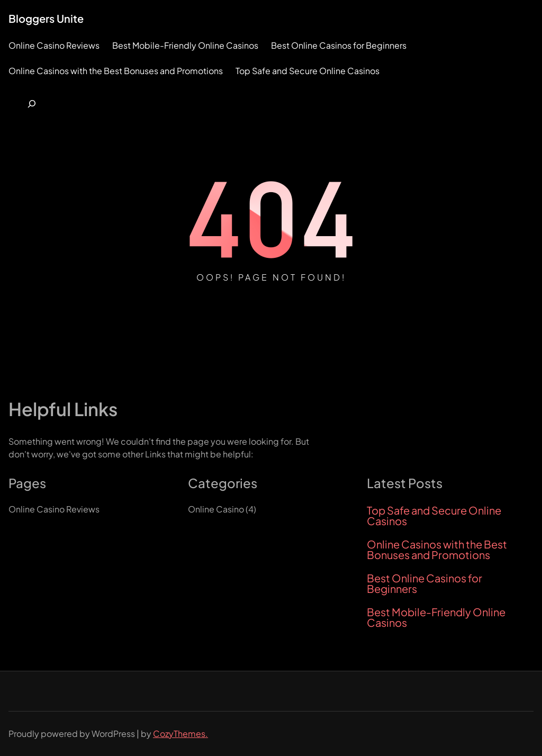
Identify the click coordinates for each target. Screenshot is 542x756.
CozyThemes (179, 733)
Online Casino (216, 509)
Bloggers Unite (46, 18)
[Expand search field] (32, 104)
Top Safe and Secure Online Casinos (434, 516)
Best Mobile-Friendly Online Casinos (436, 617)
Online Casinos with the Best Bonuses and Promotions (437, 550)
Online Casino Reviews (54, 509)
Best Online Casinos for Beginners (424, 583)
